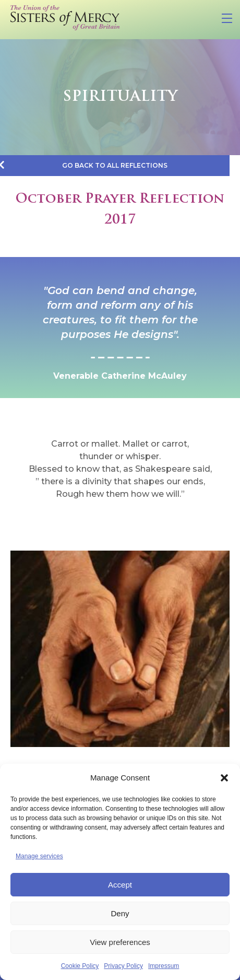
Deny (120, 913)
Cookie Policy (80, 966)
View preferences (120, 942)
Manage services (39, 856)
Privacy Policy (123, 966)
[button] (224, 778)
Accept (120, 885)
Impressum (164, 966)
